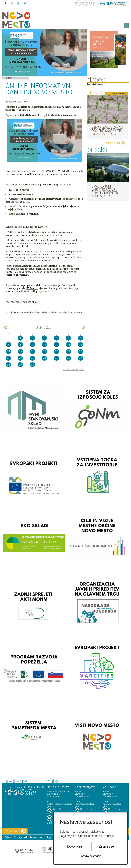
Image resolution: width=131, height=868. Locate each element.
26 (68, 358)
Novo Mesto (24, 20)
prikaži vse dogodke (73, 369)
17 (44, 351)
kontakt (85, 3)
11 (57, 345)
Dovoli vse (75, 846)
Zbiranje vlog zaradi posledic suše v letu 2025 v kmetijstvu (107, 131)
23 (32, 358)
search (78, 3)
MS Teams (32, 288)
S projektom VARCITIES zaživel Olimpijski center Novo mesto (105, 191)
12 (68, 345)
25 (57, 358)
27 (81, 358)
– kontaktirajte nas (113, 4)
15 (20, 351)
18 (57, 351)
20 (81, 351)
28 (8, 365)
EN (92, 3)
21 (8, 358)
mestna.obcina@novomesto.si (59, 804)
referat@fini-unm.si (17, 275)
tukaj (34, 302)
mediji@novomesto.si (112, 804)
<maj (5, 328)
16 (32, 351)
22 (20, 358)
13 (81, 345)
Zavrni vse (106, 846)
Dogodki (9, 78)
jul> (83, 328)
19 (68, 351)
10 (44, 345)
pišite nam (16, 831)
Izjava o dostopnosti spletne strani (24, 837)
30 (32, 365)
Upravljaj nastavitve (90, 856)
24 (44, 358)
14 (8, 351)
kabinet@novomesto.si (84, 804)
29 (20, 365)
